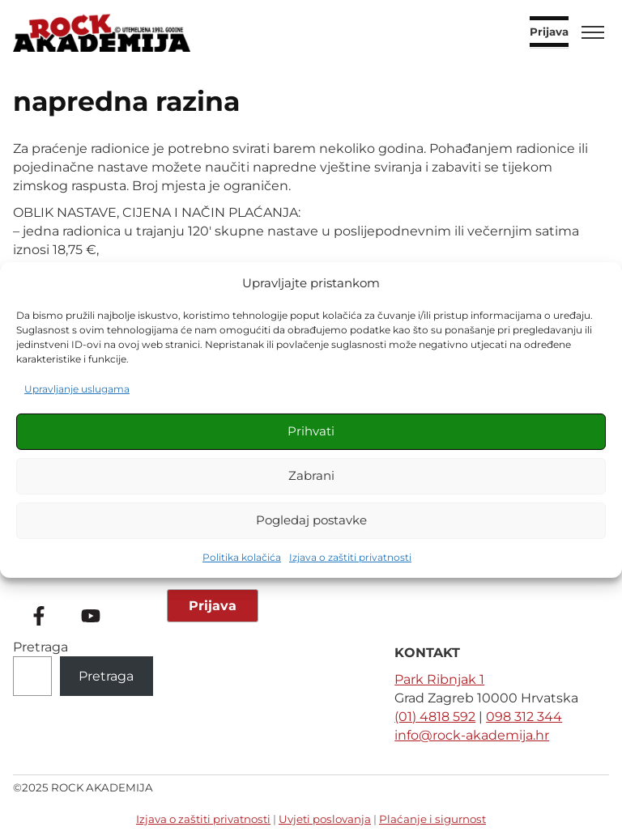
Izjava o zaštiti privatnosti (350, 557)
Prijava (549, 32)
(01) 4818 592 (435, 717)
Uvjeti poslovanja (325, 819)
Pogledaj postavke (311, 520)
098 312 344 (524, 717)
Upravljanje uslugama (77, 389)
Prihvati (311, 431)
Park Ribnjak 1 (439, 679)
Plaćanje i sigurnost (432, 819)
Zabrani (311, 475)
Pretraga (40, 647)
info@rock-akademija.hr (472, 735)
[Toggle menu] (593, 32)
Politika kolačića (242, 557)
